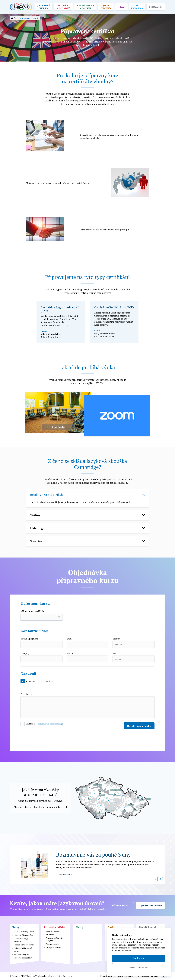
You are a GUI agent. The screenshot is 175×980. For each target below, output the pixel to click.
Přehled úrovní (121, 905)
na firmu (50, 681)
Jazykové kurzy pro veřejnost (22, 940)
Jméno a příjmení (29, 639)
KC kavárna (137, 7)
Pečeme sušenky (52, 944)
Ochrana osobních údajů (148, 976)
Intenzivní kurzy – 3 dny (24, 935)
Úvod (16, 18)
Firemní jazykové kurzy (24, 945)
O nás (121, 7)
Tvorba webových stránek (46, 976)
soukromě (30, 681)
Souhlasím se (44, 724)
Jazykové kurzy (44, 7)
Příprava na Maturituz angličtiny (54, 939)
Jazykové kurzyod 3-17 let (52, 933)
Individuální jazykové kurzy (23, 949)
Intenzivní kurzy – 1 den (24, 932)
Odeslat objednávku (139, 726)
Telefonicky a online (85, 7)
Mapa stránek (106, 976)
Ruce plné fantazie (53, 947)
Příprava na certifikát (32, 611)
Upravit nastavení (139, 967)
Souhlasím (139, 958)
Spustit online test (151, 905)
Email (69, 639)
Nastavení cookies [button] (125, 976)
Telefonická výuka (21, 954)
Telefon (116, 639)
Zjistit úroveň (106, 7)
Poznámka (26, 694)
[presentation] (41, 739)
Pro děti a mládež (63, 7)
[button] (156, 879)
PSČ (115, 653)
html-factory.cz (65, 976)
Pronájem (156, 7)
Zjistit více (65, 874)
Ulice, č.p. (25, 653)
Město (70, 653)
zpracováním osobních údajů (50, 724)
